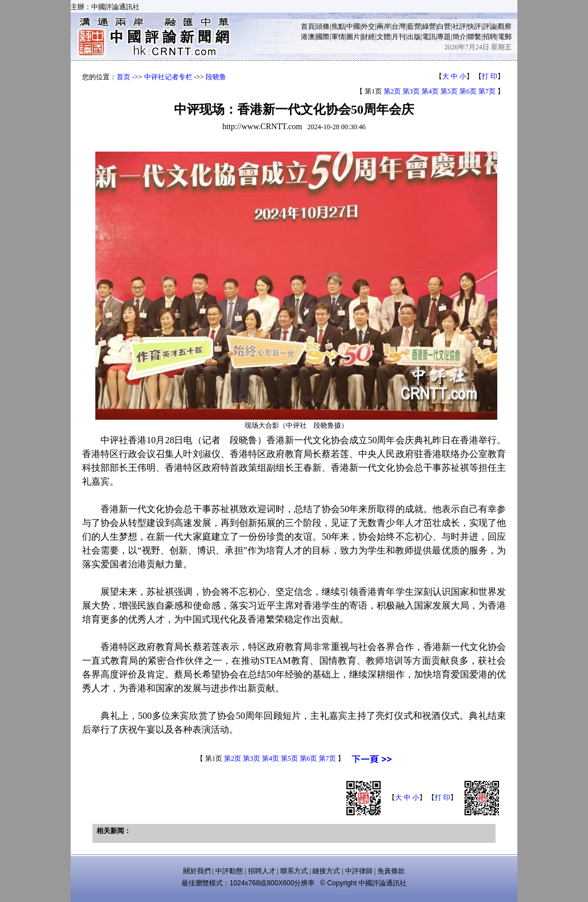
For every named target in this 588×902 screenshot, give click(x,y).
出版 (414, 37)
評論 (490, 26)
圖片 (353, 37)
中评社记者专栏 (168, 77)
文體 (384, 37)
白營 (444, 26)
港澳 (308, 37)
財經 (368, 37)
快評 (474, 26)
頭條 (323, 26)
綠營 (429, 26)
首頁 (308, 26)
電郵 (505, 37)
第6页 (468, 91)
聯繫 (474, 37)
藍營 (414, 26)
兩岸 (384, 26)
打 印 (490, 76)
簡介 (459, 37)
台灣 (399, 26)
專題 (444, 37)
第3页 (411, 91)
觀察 (505, 26)
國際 (323, 37)
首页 (123, 77)
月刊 (399, 37)
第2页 (392, 91)
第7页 (487, 91)
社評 (459, 26)
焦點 (338, 26)
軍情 (338, 37)
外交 (368, 26)
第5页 (449, 91)
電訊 (429, 37)
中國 (353, 26)
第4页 (430, 91)
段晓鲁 (216, 77)
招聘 (490, 37)
